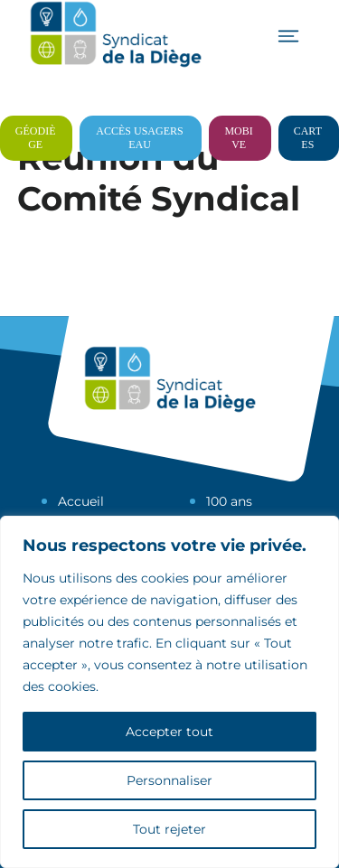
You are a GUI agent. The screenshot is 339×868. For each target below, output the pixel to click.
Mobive (238, 138)
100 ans (229, 501)
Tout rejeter (169, 829)
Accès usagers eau (139, 138)
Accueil (81, 501)
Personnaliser (169, 780)
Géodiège (36, 138)
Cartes (308, 138)
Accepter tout (169, 732)
